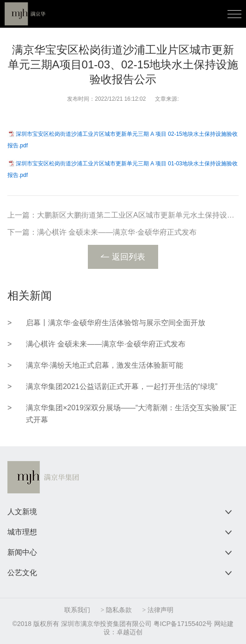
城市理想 (22, 532)
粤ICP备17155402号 (183, 624)
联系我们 (77, 610)
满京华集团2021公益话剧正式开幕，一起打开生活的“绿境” (122, 386)
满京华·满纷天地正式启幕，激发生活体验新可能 (105, 365)
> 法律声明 (157, 610)
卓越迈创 (129, 632)
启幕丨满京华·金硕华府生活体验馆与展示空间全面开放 (116, 323)
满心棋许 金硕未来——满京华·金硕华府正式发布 (117, 232)
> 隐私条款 (116, 610)
